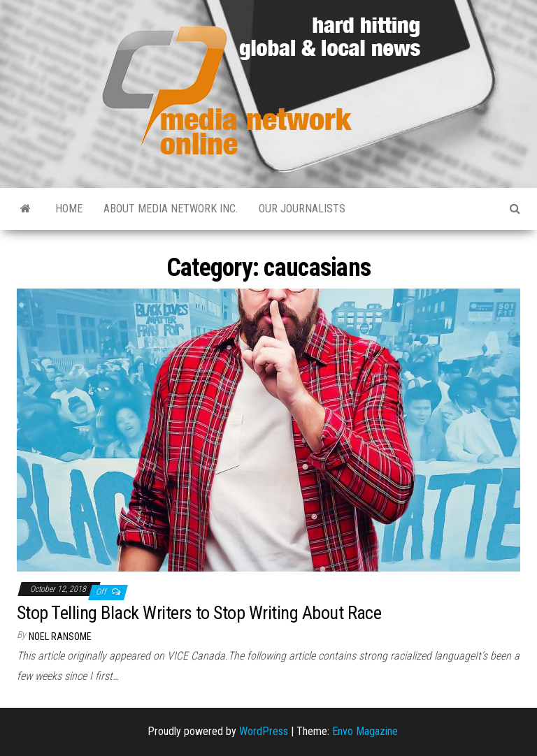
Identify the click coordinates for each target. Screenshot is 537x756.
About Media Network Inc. (171, 209)
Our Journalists (302, 209)
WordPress (264, 731)
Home (69, 209)
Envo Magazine (365, 731)
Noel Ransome (60, 637)
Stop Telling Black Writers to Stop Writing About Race (199, 613)
